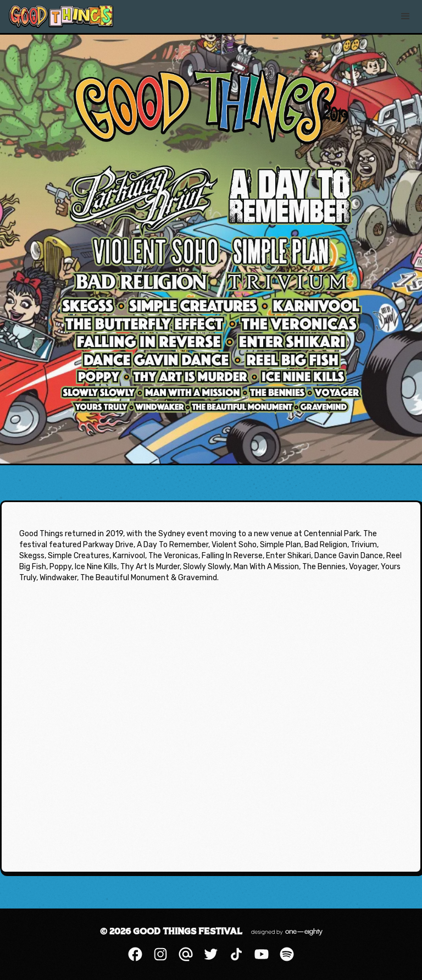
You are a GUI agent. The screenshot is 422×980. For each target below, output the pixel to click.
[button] (406, 16)
